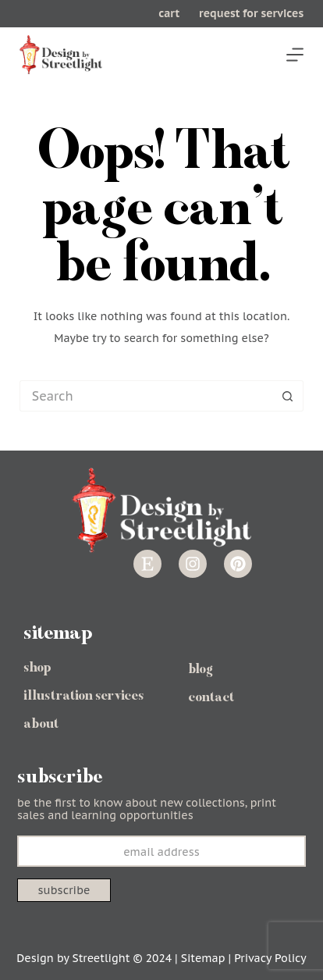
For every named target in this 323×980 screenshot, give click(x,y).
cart (169, 13)
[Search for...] (146, 396)
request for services (251, 13)
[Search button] (288, 396)
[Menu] (295, 55)
